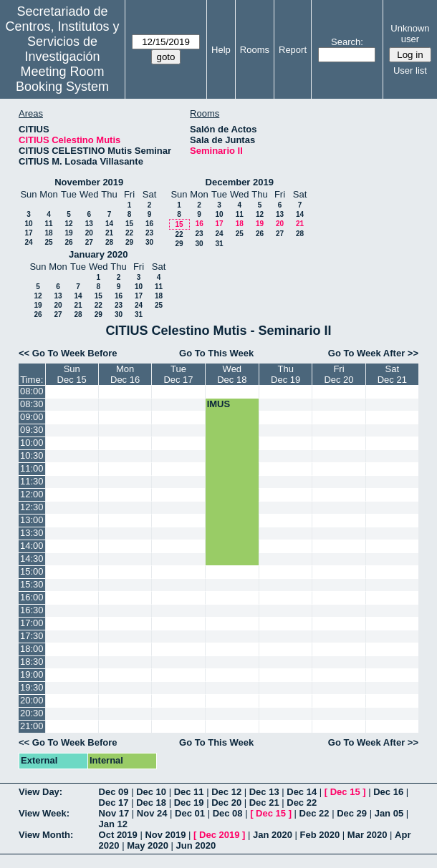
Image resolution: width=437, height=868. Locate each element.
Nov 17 (114, 813)
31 (219, 244)
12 (68, 224)
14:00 (32, 546)
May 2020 (148, 845)
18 (48, 233)
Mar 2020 (368, 835)
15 (129, 224)
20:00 (32, 700)
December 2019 (240, 182)
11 (48, 224)
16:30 (32, 610)
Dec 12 (226, 792)
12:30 (32, 507)
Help (221, 50)
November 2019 (89, 182)
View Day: (40, 792)
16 (149, 224)
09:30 (32, 430)
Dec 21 (264, 803)
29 (129, 242)
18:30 (32, 662)
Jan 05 (389, 813)
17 (28, 233)
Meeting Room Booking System (62, 79)
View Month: (46, 835)
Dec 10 (151, 792)
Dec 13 (264, 792)
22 (129, 233)
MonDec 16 (125, 374)
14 (109, 224)
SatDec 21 (392, 374)
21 (109, 233)
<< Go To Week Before (68, 353)
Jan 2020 (273, 835)
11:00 (32, 468)
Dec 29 (352, 813)
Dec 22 (302, 803)
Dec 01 (190, 813)
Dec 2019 (219, 835)
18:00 (32, 649)
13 (89, 224)
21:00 (32, 726)
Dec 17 (114, 803)
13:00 (32, 520)
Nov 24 (152, 813)
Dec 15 (345, 792)
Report (293, 50)
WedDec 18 (232, 374)
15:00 (32, 571)
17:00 (32, 623)
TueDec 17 (178, 374)
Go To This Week (216, 353)
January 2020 (98, 254)
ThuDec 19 (285, 374)
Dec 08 (228, 813)
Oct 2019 (118, 835)
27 (89, 242)
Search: (347, 42)
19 (68, 233)
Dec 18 (151, 803)
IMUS (219, 404)
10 (28, 224)
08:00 (32, 391)
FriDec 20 (338, 374)
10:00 (32, 443)
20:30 (32, 713)
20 (89, 233)
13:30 (32, 533)
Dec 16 (388, 792)
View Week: (44, 813)
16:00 (32, 597)
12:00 (32, 494)
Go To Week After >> (373, 353)
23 (149, 233)
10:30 (32, 455)
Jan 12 (113, 824)
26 (68, 242)
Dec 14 (302, 792)
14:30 (32, 559)
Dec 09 (114, 792)
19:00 (32, 674)
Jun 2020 (196, 845)
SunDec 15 (72, 374)
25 (48, 242)
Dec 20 (226, 803)
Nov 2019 (165, 835)
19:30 (32, 687)
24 (28, 242)
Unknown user (410, 34)
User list (410, 70)
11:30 (32, 481)
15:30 (32, 584)
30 (149, 242)
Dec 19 (189, 803)
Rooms (255, 50)
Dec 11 (189, 792)
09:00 (32, 417)
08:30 (32, 404)
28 (109, 242)
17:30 (32, 636)
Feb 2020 (320, 835)
